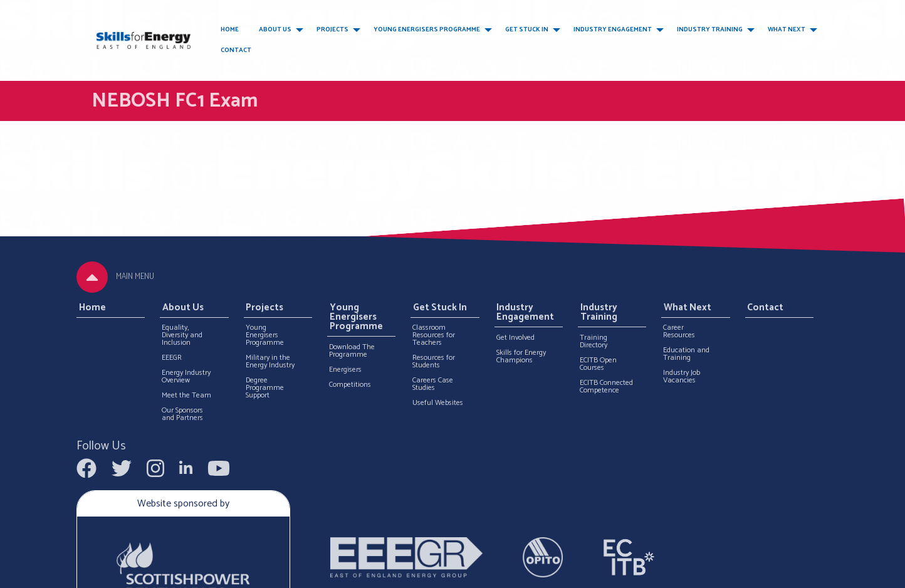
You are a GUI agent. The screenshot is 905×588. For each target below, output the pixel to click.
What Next (787, 30)
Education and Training (686, 354)
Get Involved (515, 338)
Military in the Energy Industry (270, 362)
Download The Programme (352, 351)
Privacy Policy (691, 573)
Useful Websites (438, 403)
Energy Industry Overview (186, 377)
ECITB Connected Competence (606, 387)
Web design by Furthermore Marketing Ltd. (306, 573)
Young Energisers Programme (427, 30)
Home (230, 30)
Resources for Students (434, 362)
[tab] (92, 277)
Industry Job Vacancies (682, 377)
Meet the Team (186, 396)
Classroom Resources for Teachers (434, 335)
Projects (332, 30)
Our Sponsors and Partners (182, 414)
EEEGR (172, 358)
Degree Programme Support (265, 388)
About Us (275, 30)
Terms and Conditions (619, 573)
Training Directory (594, 342)
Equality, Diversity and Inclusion (182, 335)
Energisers (345, 370)
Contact (236, 50)
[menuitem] (230, 30)
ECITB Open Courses (598, 364)
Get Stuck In (527, 30)
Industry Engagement (613, 30)
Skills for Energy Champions (521, 357)
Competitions (350, 385)
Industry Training (710, 30)
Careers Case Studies (433, 384)
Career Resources (679, 332)
